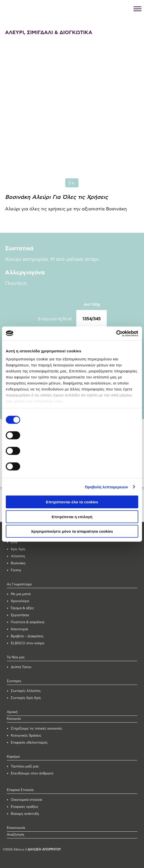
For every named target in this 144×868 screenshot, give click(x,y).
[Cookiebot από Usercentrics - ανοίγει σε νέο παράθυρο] (116, 333)
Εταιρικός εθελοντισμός (29, 743)
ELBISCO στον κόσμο (28, 643)
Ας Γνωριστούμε (19, 584)
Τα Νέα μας (16, 657)
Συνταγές (14, 681)
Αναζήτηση (15, 835)
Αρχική (12, 712)
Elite (14, 542)
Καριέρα (13, 757)
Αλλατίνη (18, 556)
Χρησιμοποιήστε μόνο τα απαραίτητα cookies (72, 531)
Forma (16, 570)
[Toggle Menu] (137, 9)
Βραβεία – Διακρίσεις (27, 636)
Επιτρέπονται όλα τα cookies (72, 502)
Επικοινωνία (16, 828)
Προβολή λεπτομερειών (106, 487)
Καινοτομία (19, 629)
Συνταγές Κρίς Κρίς (26, 698)
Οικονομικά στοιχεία (26, 800)
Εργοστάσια (20, 615)
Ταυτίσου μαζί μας (25, 767)
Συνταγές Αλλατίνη (26, 691)
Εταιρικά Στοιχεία (20, 790)
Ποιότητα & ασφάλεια (28, 622)
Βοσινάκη (18, 563)
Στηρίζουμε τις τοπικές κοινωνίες (37, 729)
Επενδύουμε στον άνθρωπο (32, 774)
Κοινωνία (14, 719)
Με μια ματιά (21, 594)
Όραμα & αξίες (22, 608)
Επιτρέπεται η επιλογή (72, 517)
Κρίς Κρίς (18, 549)
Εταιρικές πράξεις (25, 807)
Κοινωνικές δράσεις (26, 736)
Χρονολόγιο (20, 601)
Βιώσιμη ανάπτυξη (25, 814)
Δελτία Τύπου (21, 667)
